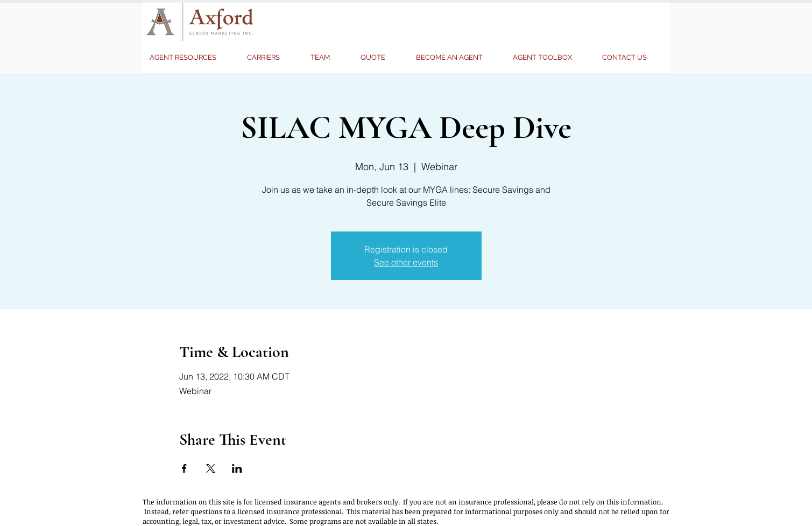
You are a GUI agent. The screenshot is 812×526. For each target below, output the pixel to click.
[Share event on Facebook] (184, 468)
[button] (380, 58)
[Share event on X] (211, 468)
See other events (406, 262)
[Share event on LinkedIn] (237, 468)
